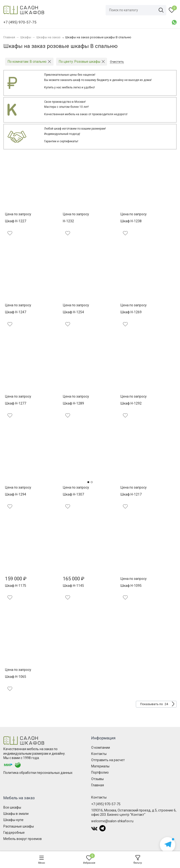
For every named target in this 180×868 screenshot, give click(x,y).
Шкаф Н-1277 (16, 403)
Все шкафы (12, 807)
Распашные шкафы (19, 826)
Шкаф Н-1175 (16, 586)
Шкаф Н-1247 (16, 312)
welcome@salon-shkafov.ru (112, 821)
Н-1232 (68, 221)
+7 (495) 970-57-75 (106, 804)
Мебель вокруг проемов (23, 839)
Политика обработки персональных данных (38, 773)
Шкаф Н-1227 (16, 221)
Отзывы (97, 779)
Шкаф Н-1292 (131, 403)
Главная (98, 785)
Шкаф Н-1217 (131, 494)
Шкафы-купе (13, 820)
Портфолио (100, 772)
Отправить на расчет (108, 760)
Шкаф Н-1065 (16, 677)
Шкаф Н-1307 (73, 494)
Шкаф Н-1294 (16, 494)
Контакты (99, 754)
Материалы (100, 766)
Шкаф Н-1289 (73, 403)
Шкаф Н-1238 (131, 221)
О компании (101, 748)
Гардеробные (14, 833)
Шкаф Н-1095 (131, 586)
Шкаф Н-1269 (131, 312)
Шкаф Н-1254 (73, 312)
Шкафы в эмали (16, 814)
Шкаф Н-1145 (73, 586)
